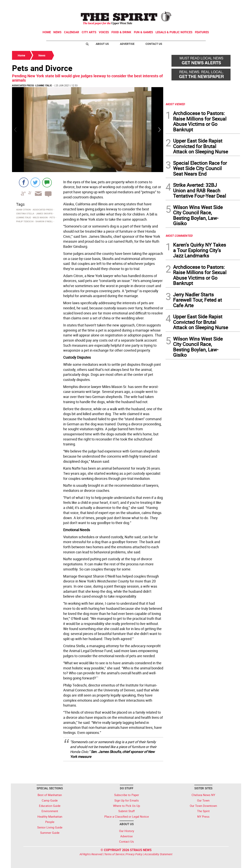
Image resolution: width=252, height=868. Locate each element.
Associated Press (23, 85)
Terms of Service (114, 854)
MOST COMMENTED (179, 236)
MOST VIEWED (175, 104)
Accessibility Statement (158, 854)
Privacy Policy (134, 854)
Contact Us (154, 44)
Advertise (127, 44)
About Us (102, 44)
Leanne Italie (44, 85)
